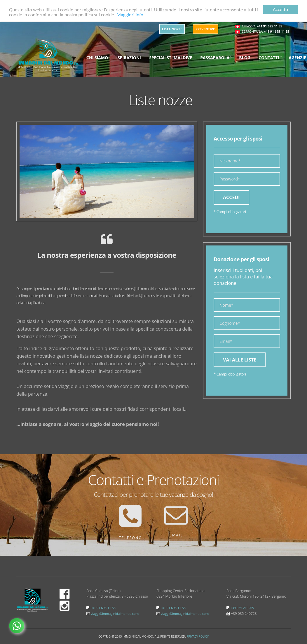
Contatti (269, 58)
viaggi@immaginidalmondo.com (115, 614)
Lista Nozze (172, 29)
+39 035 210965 (242, 608)
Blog (245, 58)
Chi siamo (97, 58)
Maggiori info (130, 14)
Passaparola (215, 58)
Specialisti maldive (171, 58)
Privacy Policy (197, 636)
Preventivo (206, 29)
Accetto (280, 9)
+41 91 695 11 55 (270, 26)
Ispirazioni (129, 58)
